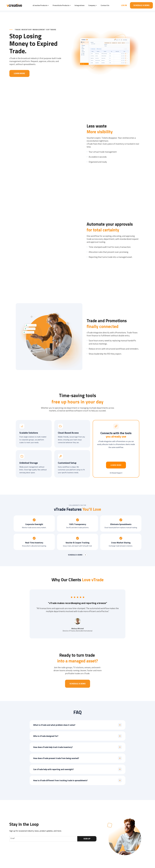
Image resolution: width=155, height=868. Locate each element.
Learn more (116, 465)
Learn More (19, 73)
